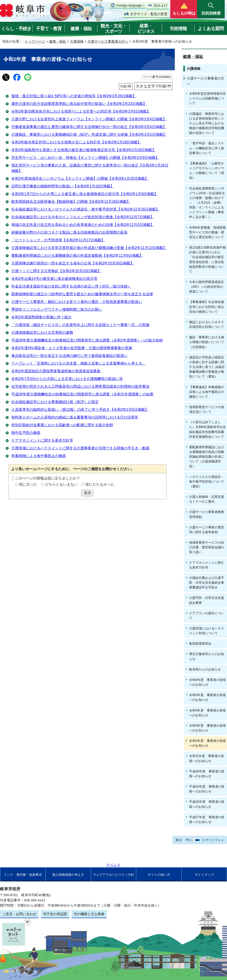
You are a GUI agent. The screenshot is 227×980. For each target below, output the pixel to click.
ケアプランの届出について (207, 616)
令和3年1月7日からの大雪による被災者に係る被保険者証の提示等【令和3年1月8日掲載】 (85, 194)
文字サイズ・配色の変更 (149, 14)
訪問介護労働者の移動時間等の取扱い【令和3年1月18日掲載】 (63, 186)
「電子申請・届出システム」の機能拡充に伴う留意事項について (207, 148)
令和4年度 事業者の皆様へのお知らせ (207, 713)
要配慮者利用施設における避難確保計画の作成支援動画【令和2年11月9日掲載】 (77, 255)
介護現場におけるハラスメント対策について (207, 631)
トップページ (35, 41)
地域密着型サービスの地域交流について (207, 409)
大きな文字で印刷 (151, 86)
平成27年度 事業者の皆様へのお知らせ (207, 819)
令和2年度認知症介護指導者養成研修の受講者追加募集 (56, 371)
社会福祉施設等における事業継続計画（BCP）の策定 (55, 402)
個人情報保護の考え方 (68, 875)
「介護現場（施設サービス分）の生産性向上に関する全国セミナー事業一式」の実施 (80, 325)
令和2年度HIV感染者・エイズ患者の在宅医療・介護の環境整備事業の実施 (72, 348)
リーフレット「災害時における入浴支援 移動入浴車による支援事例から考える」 (79, 363)
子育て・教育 (49, 29)
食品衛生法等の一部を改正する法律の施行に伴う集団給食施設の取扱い (69, 356)
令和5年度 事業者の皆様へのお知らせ (207, 697)
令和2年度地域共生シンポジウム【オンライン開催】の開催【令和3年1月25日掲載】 (80, 178)
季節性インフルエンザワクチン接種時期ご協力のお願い (57, 309)
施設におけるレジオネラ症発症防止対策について (207, 324)
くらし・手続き (16, 29)
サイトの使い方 (159, 875)
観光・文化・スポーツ (113, 29)
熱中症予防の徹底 (26, 433)
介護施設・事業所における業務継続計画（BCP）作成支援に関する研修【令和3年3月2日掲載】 (89, 134)
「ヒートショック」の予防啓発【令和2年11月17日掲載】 (58, 240)
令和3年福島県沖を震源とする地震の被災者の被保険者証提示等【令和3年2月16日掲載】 (84, 150)
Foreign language (129, 5)
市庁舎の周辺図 (55, 914)
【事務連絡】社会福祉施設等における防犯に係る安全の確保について (207, 307)
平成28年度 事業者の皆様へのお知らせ (207, 804)
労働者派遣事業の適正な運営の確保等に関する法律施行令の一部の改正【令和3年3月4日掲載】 (89, 127)
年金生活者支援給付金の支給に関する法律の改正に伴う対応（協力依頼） (71, 286)
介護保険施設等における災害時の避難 (42, 333)
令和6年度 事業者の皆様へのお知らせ (207, 682)
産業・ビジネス (146, 29)
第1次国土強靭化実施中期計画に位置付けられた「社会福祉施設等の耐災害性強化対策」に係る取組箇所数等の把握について (207, 259)
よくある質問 (211, 29)
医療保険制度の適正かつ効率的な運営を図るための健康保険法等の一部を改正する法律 (82, 294)
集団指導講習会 (200, 644)
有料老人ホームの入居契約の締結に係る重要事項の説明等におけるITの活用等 (75, 417)
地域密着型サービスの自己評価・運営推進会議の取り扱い (207, 547)
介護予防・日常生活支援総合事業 (207, 600)
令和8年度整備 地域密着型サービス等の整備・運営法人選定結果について (207, 232)
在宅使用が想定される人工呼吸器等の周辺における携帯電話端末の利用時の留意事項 (80, 386)
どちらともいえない (61, 484)
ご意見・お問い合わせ (19, 914)
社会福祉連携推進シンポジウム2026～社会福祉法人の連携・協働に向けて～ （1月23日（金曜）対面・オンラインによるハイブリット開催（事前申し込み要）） (207, 203)
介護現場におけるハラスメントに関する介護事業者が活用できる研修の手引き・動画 (80, 448)
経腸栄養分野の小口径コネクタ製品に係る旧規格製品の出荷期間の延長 (69, 232)
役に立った (28, 484)
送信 (87, 493)
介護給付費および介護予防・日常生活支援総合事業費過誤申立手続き (207, 583)
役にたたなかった (100, 484)
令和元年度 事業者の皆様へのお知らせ (207, 758)
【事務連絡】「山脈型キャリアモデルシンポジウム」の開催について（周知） (207, 171)
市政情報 (178, 29)
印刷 (123, 86)
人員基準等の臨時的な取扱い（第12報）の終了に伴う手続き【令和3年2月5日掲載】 (80, 410)
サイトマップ (204, 875)
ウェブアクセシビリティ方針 (113, 875)
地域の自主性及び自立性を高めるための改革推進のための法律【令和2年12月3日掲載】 (83, 225)
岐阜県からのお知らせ (205, 669)
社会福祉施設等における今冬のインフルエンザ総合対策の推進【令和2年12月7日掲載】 (83, 217)
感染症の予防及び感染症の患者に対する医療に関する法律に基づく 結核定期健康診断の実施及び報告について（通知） (207, 367)
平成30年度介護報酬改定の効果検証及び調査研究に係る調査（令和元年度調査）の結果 (82, 394)
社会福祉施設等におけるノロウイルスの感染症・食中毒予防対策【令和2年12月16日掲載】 (85, 209)
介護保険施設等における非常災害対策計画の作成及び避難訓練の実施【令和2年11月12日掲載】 (89, 248)
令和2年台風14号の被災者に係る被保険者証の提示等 (54, 279)
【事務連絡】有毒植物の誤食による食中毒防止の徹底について (207, 392)
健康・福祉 (81, 29)
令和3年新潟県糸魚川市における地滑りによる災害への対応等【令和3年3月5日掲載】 (81, 111)
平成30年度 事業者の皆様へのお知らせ (207, 774)
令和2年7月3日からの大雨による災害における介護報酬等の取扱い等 (67, 379)
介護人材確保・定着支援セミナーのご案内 (207, 499)
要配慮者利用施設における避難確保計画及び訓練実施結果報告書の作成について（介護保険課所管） (207, 457)
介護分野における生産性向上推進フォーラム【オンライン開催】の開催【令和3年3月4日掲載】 (89, 119)
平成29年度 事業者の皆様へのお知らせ (207, 789)
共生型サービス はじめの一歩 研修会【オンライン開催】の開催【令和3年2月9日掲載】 (85, 158)
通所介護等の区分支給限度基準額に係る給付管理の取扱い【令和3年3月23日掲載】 (79, 104)
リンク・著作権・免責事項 (23, 875)
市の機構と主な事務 (89, 914)
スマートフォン (213, 840)
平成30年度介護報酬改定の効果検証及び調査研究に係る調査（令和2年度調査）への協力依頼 (87, 340)
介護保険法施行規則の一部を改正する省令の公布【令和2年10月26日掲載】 (73, 263)
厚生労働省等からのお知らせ (207, 656)
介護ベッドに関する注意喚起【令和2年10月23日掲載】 (56, 271)
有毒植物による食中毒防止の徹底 (39, 456)
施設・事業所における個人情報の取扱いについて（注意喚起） (207, 342)
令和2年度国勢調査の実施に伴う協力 (41, 317)
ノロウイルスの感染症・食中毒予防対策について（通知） (207, 482)
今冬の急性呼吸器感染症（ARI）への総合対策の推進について (207, 287)
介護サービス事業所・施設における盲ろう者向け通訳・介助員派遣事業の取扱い (77, 302)
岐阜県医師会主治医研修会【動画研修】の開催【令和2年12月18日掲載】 (71, 202)
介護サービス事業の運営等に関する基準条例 (207, 530)
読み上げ (161, 5)
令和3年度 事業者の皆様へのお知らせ (207, 728)
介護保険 (77, 41)
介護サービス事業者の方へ (108, 41)
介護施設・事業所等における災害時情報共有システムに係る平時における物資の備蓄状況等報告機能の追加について (207, 123)
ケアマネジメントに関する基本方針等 (42, 440)
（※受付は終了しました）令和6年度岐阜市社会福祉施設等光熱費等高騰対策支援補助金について (207, 429)
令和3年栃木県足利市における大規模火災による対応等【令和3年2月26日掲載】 (76, 142)
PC (188, 840)
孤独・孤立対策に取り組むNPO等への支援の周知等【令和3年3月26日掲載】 (74, 96)
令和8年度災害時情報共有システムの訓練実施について (207, 98)
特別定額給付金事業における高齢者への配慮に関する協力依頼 (62, 425)
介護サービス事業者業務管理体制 (207, 514)
